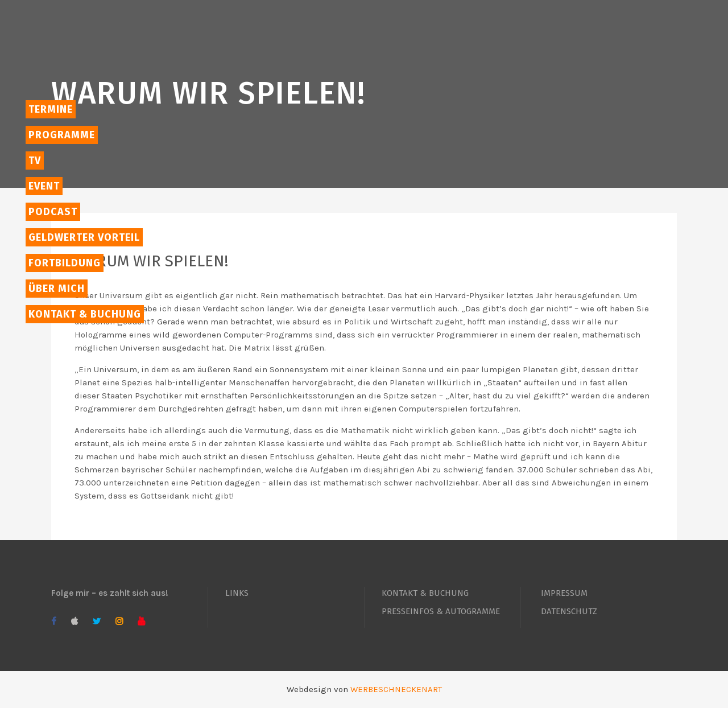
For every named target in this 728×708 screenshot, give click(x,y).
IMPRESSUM (564, 593)
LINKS (237, 593)
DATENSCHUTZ (569, 611)
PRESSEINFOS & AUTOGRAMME (441, 611)
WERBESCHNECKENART (396, 689)
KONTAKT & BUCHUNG (425, 593)
